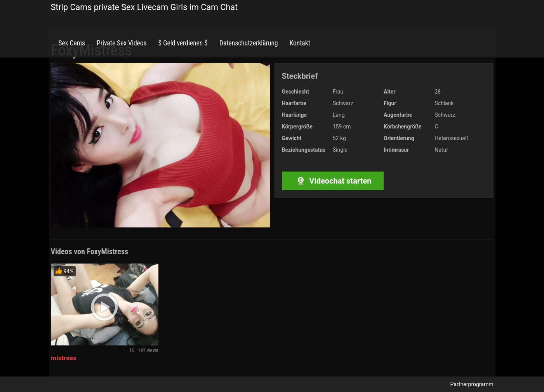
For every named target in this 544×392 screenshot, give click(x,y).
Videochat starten (333, 181)
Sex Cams (72, 43)
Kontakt (300, 43)
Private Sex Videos (122, 43)
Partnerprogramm (472, 384)
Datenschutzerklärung (249, 43)
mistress (64, 358)
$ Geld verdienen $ (183, 43)
